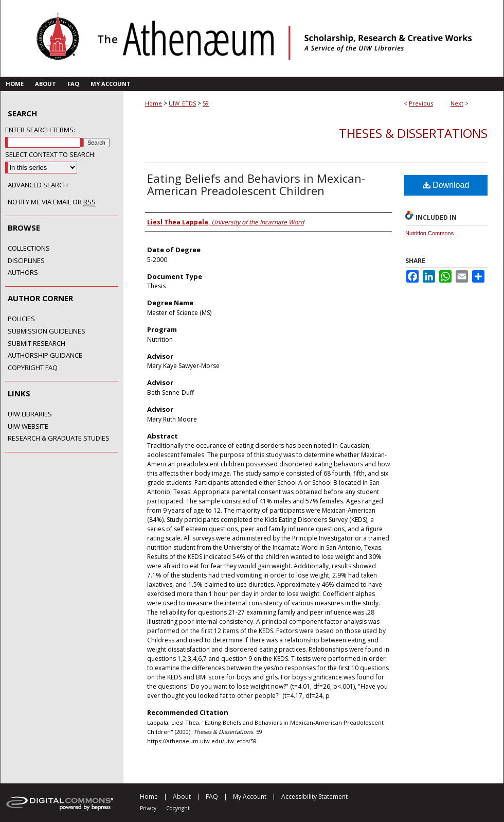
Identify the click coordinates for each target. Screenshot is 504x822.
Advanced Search (38, 185)
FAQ (212, 797)
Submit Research (37, 344)
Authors (23, 273)
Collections (29, 249)
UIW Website (28, 427)
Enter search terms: (40, 130)
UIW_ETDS (182, 103)
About (182, 797)
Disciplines (26, 261)
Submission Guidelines (47, 331)
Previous (421, 103)
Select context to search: (50, 154)
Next (457, 103)
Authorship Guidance (45, 356)
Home (154, 103)
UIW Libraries (30, 414)
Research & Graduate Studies (59, 439)
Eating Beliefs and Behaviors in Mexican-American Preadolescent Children (256, 184)
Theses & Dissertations (413, 133)
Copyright (178, 808)
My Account (250, 797)
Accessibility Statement (314, 797)
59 (206, 103)
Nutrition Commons (429, 233)
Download (446, 185)
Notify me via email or (52, 202)
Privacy (148, 808)
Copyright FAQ (33, 368)
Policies (21, 319)
